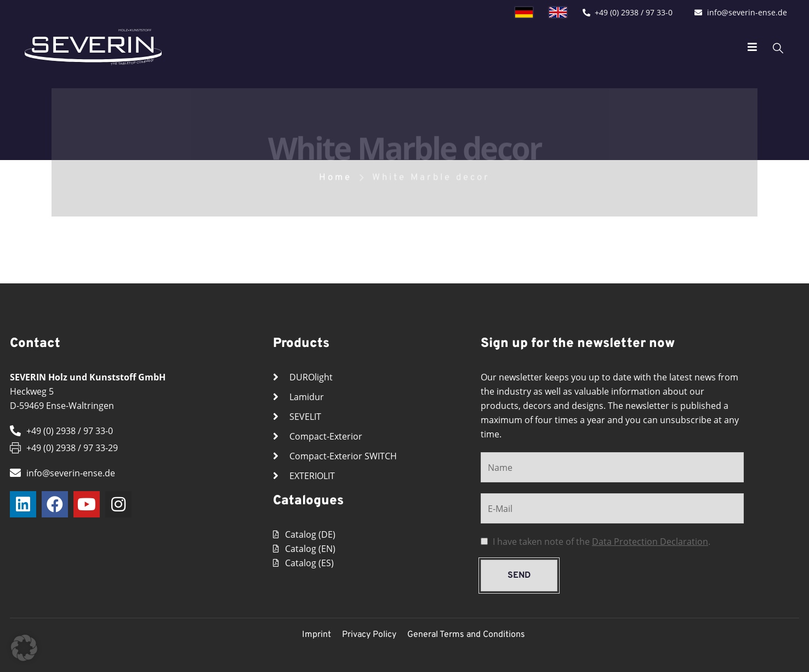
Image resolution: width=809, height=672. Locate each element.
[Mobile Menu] (736, 47)
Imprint (317, 635)
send (519, 576)
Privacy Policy (369, 635)
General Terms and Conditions (466, 635)
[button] (24, 648)
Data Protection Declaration (650, 542)
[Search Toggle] (762, 47)
